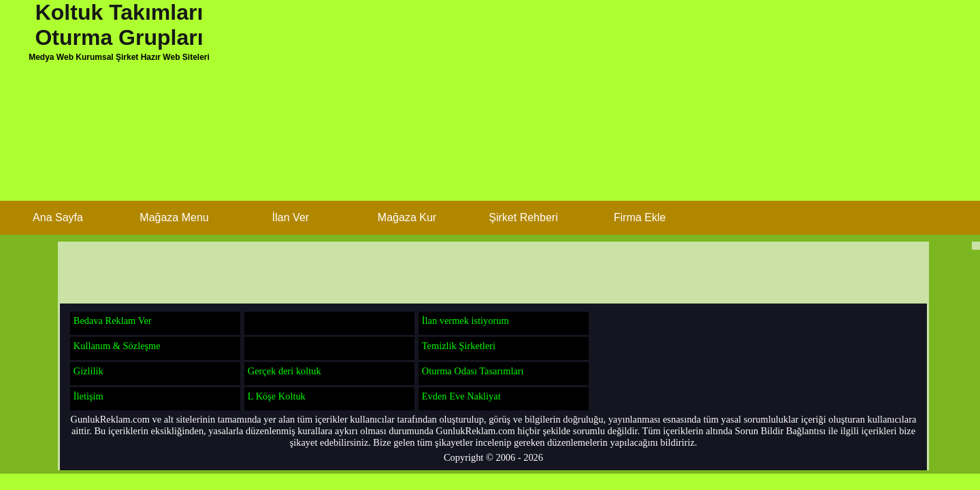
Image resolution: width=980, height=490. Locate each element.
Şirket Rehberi (523, 217)
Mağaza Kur (407, 217)
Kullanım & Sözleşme (117, 346)
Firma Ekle (640, 217)
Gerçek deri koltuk (284, 371)
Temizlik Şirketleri (459, 346)
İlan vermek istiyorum (465, 321)
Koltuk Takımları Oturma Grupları (119, 25)
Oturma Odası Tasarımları (473, 371)
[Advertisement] (544, 105)
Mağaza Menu (174, 217)
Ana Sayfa (58, 217)
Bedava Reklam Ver (113, 321)
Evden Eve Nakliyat (461, 396)
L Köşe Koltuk (277, 396)
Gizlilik (88, 371)
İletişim (88, 396)
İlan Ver (291, 217)
